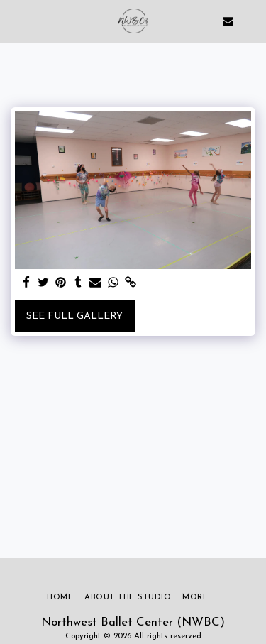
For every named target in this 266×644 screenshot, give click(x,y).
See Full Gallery (74, 316)
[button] (16, 21)
